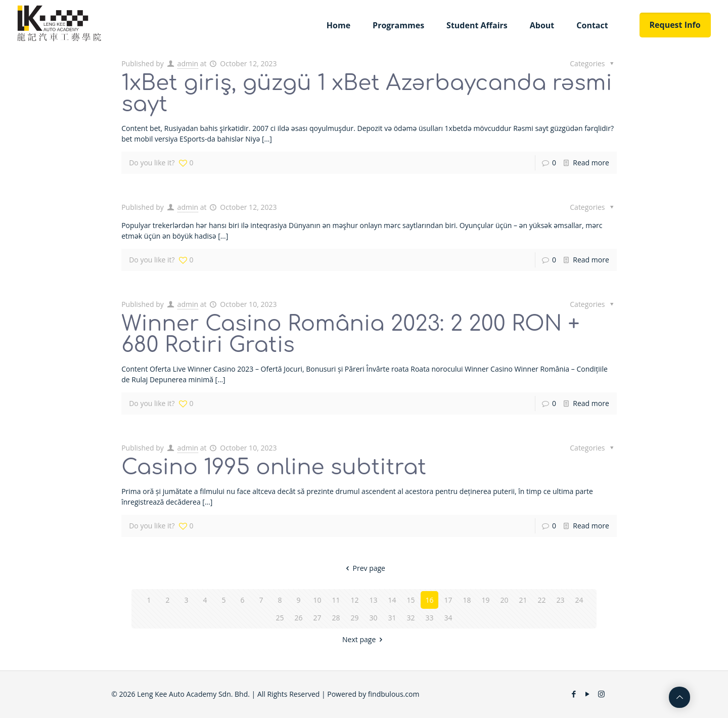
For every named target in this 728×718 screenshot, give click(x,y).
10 (317, 600)
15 (411, 600)
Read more (591, 163)
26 (298, 618)
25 (280, 618)
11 (336, 600)
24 (579, 600)
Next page (364, 639)
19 (485, 600)
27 (317, 618)
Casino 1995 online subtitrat (274, 467)
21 (523, 600)
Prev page (364, 568)
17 (448, 600)
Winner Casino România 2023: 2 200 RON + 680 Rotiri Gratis (350, 334)
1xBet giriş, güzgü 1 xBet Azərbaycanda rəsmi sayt (367, 94)
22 (541, 600)
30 (373, 618)
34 (448, 618)
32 (411, 618)
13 (373, 600)
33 (429, 618)
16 (429, 600)
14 (392, 600)
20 (504, 600)
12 (354, 600)
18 (467, 600)
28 (336, 618)
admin (188, 63)
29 (354, 618)
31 (392, 618)
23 (560, 600)
